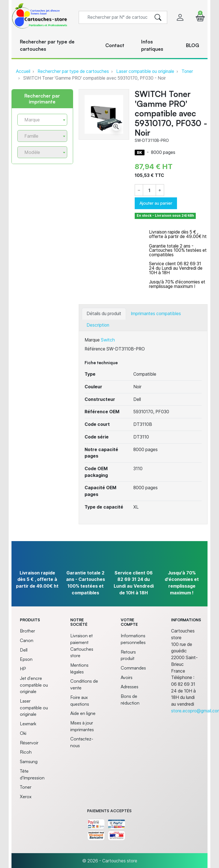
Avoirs (127, 677)
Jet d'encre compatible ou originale (34, 685)
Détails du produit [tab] (104, 314)
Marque (92, 340)
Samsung (29, 761)
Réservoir (29, 743)
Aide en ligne (83, 713)
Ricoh (26, 752)
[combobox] (42, 120)
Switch (108, 340)
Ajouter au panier (156, 203)
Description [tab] (98, 325)
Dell (24, 650)
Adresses (130, 687)
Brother (27, 631)
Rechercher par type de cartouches (73, 71)
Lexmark (28, 724)
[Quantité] (149, 190)
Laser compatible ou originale (145, 71)
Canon (27, 640)
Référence (95, 349)
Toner (187, 71)
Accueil (23, 71)
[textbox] (40, 120)
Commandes (133, 668)
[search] (158, 17)
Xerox (26, 797)
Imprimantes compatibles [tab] (156, 314)
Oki (23, 733)
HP (23, 669)
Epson (26, 659)
